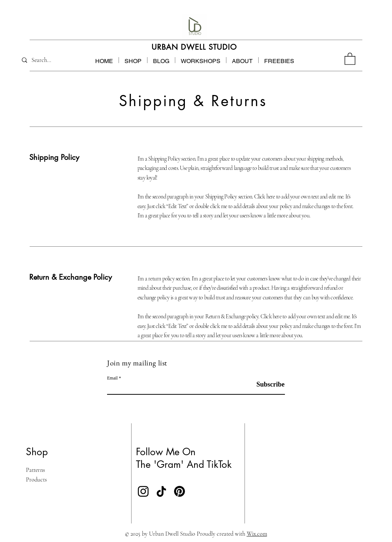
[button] (279, 60)
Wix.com (257, 534)
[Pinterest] (180, 491)
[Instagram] (143, 491)
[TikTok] (161, 491)
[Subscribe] (266, 385)
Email (112, 378)
